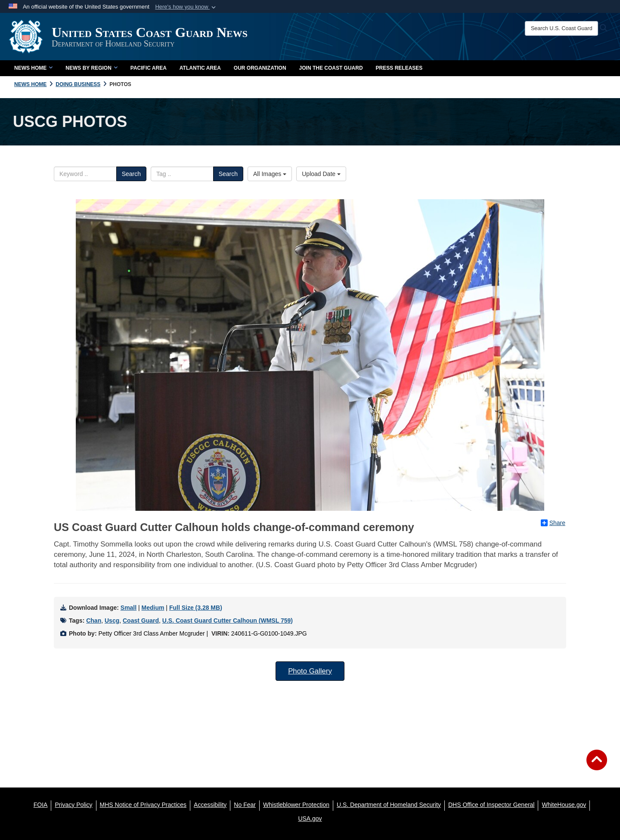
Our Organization (260, 68)
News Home (33, 68)
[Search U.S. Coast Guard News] (561, 28)
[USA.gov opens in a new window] (310, 818)
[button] (186, 7)
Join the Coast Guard (331, 68)
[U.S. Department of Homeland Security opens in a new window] (389, 805)
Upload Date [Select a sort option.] (321, 174)
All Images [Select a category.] (270, 174)
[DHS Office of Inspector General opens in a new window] (491, 805)
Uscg (112, 621)
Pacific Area (149, 68)
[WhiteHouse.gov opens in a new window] (564, 805)
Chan (94, 621)
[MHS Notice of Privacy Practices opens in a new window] (143, 805)
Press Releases (399, 68)
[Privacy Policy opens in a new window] (73, 805)
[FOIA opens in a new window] (41, 805)
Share (553, 523)
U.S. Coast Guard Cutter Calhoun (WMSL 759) (228, 621)
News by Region (91, 68)
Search (131, 174)
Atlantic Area (200, 68)
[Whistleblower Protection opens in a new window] (296, 805)
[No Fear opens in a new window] (245, 805)
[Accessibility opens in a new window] (210, 805)
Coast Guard (141, 621)
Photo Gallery (310, 671)
